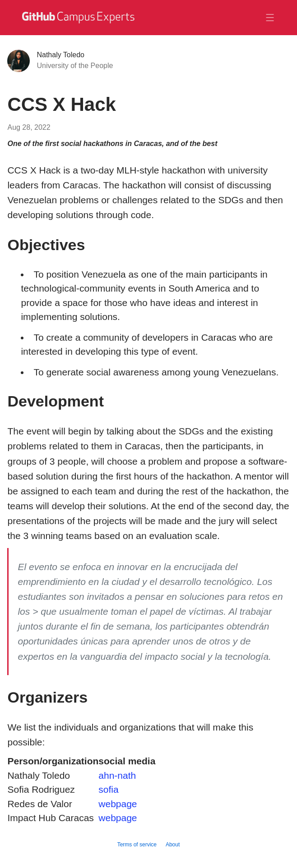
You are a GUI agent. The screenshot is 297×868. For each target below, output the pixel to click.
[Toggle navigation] (270, 18)
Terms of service (137, 845)
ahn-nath (117, 775)
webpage (118, 804)
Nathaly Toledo (60, 55)
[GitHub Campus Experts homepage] (78, 23)
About (173, 845)
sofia (108, 789)
